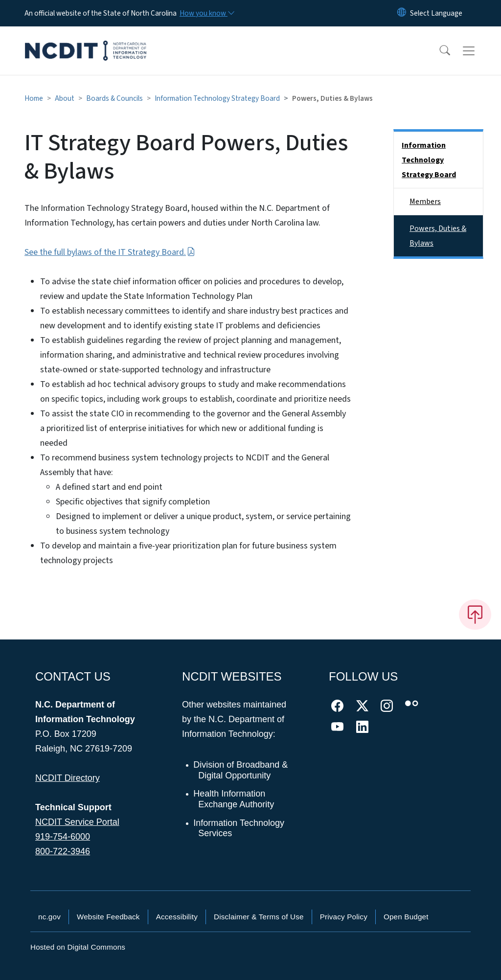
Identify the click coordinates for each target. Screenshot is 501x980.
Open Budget (406, 917)
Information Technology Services (239, 828)
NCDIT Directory (68, 778)
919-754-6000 (63, 837)
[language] (436, 13)
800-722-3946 (63, 851)
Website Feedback (108, 917)
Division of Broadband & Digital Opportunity (241, 770)
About (65, 98)
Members (425, 202)
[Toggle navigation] (478, 51)
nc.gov (49, 917)
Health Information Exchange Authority (234, 799)
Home (34, 98)
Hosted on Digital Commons (78, 947)
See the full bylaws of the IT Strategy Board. (110, 252)
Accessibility (177, 917)
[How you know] (206, 13)
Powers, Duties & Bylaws (438, 236)
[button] (438, 51)
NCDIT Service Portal (77, 822)
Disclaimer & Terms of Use (259, 917)
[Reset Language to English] (402, 13)
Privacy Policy (344, 917)
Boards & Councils (114, 98)
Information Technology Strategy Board (217, 98)
